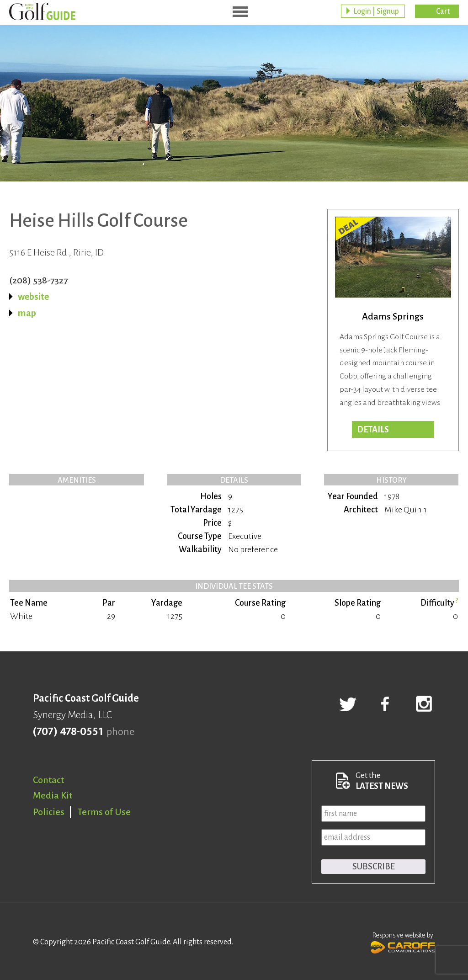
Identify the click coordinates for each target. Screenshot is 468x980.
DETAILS (373, 430)
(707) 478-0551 (68, 732)
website (33, 297)
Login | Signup (376, 11)
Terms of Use (104, 812)
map (27, 313)
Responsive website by (403, 942)
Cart (443, 11)
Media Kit (53, 795)
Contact (48, 780)
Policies (49, 812)
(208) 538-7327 (38, 280)
